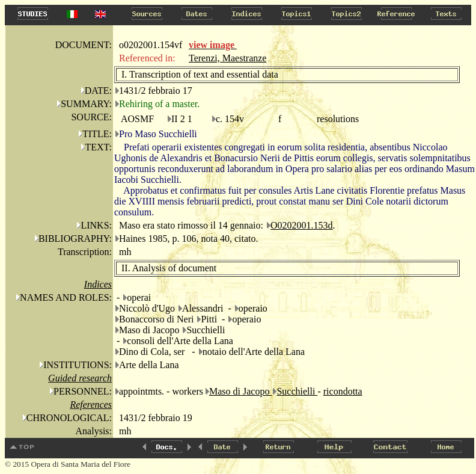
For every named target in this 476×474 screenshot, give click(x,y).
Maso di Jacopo (240, 391)
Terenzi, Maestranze (227, 58)
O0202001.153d (302, 225)
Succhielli (297, 391)
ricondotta (343, 391)
